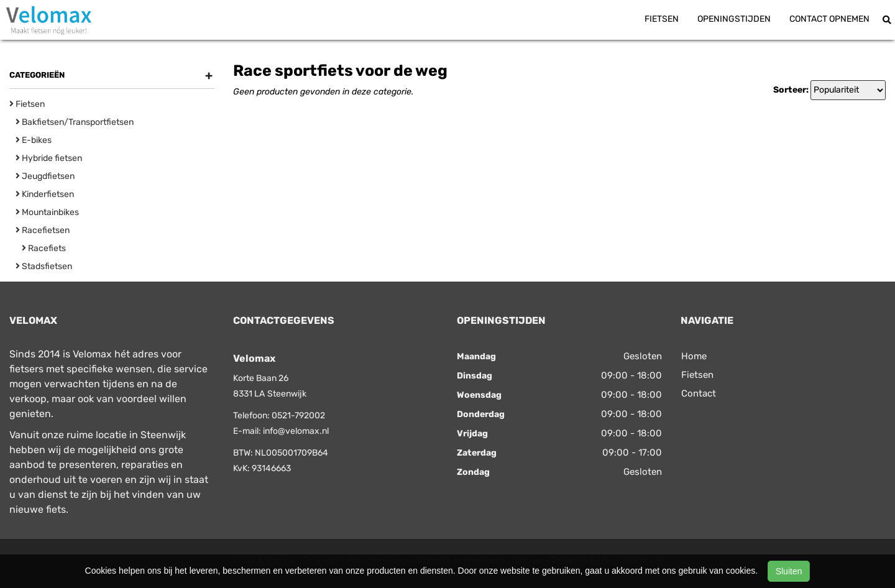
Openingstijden (734, 19)
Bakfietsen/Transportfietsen (75, 122)
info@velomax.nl (296, 431)
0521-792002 (298, 416)
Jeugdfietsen (45, 176)
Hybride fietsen (49, 158)
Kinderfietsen (45, 194)
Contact (699, 393)
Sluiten (789, 571)
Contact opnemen (829, 19)
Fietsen (662, 19)
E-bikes (34, 140)
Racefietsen (43, 230)
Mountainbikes (47, 212)
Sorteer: (791, 90)
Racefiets (44, 248)
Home (694, 356)
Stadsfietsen (44, 266)
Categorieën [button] (111, 75)
